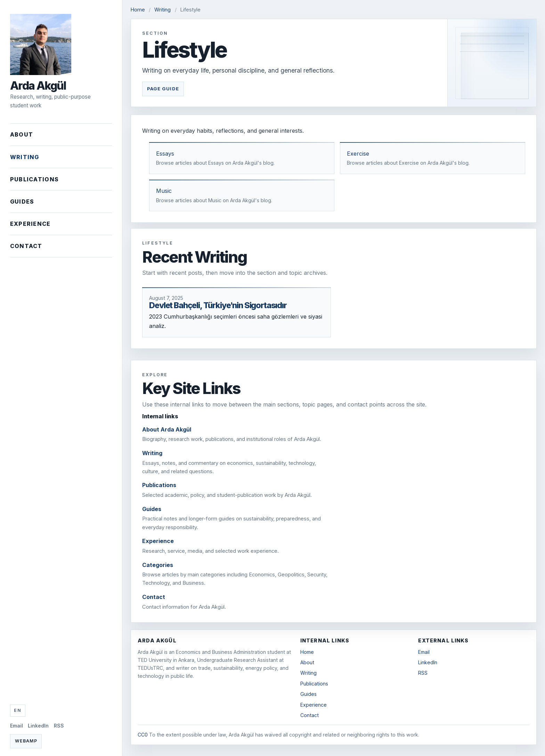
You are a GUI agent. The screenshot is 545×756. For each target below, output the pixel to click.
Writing (25, 157)
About (22, 134)
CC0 (143, 735)
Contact (26, 246)
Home (138, 10)
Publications (34, 179)
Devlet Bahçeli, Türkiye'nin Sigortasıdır (218, 305)
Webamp (26, 741)
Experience (30, 224)
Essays (165, 154)
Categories (158, 565)
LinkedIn (38, 726)
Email (17, 726)
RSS (59, 726)
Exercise (358, 154)
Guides (22, 202)
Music (164, 191)
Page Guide (163, 89)
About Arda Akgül (167, 429)
